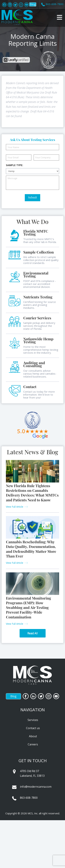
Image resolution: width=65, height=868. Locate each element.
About (33, 736)
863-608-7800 (29, 798)
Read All (32, 633)
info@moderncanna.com (36, 787)
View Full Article (15, 507)
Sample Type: (14, 165)
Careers (33, 744)
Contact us (33, 728)
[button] (60, 17)
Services (33, 720)
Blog (33, 4)
